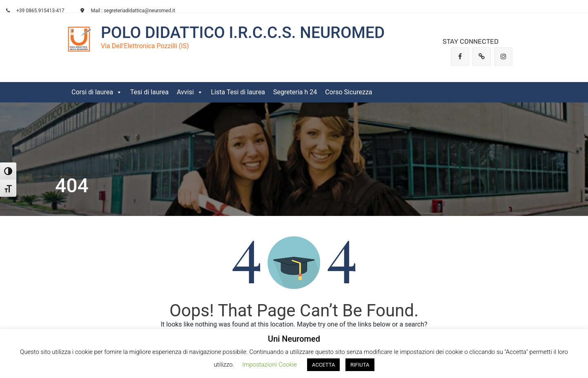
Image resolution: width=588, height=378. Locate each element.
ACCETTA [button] (323, 365)
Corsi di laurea (97, 92)
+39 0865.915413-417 (35, 11)
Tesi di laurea (149, 92)
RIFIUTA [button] (360, 365)
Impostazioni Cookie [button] (269, 365)
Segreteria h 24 (295, 92)
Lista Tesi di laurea (238, 92)
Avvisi (190, 92)
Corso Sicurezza (349, 92)
